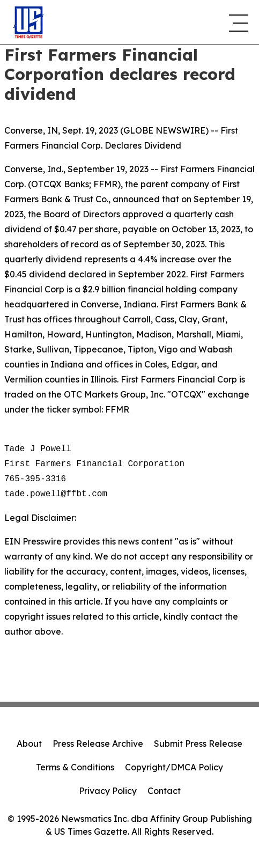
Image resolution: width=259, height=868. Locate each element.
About (29, 744)
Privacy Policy (108, 791)
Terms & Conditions (75, 767)
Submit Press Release (198, 744)
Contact (164, 791)
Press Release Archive (98, 744)
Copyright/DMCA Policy (174, 767)
